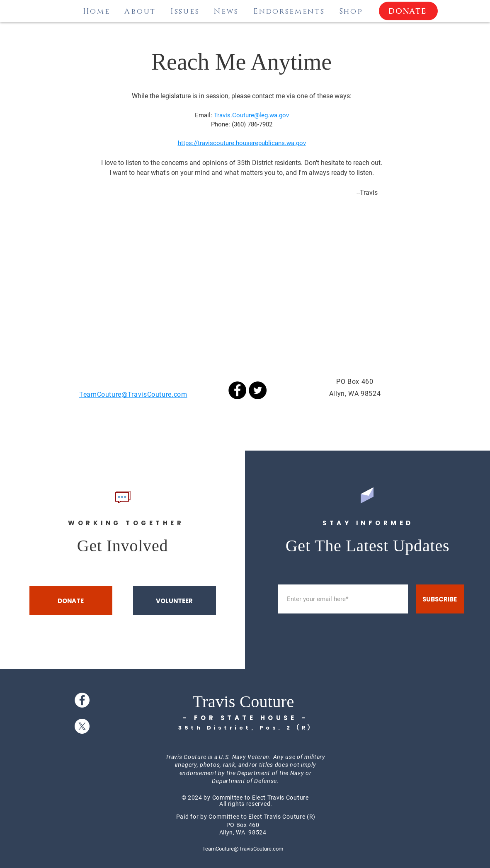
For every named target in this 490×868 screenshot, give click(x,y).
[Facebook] (237, 390)
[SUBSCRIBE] (440, 599)
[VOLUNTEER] (175, 601)
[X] (82, 726)
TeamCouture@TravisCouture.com (243, 849)
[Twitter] (258, 390)
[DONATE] (408, 11)
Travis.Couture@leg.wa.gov (251, 115)
